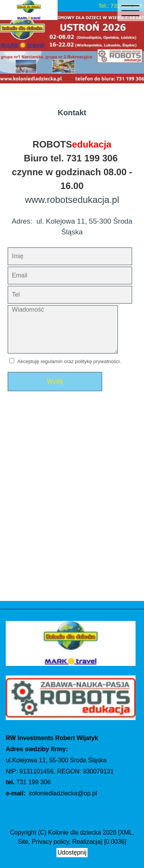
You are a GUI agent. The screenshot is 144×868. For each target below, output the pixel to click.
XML (126, 832)
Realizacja (86, 842)
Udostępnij (72, 852)
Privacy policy (50, 842)
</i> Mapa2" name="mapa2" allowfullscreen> (72, 503)
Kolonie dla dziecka (74, 832)
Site (23, 842)
